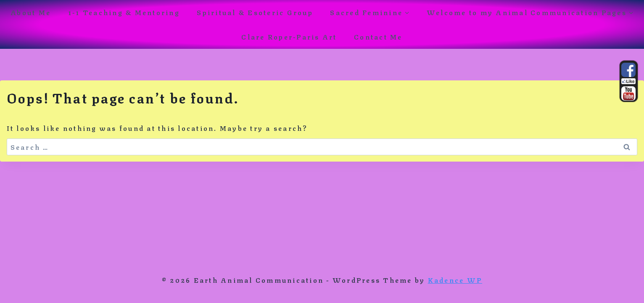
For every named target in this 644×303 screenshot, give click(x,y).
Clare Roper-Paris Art (289, 36)
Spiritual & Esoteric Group (255, 12)
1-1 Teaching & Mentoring (124, 12)
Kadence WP (455, 280)
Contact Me (378, 36)
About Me (31, 12)
